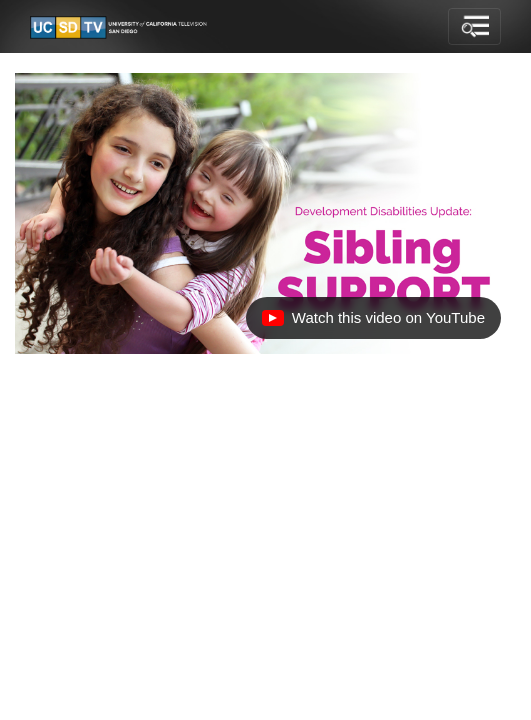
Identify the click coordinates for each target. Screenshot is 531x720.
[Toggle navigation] (474, 27)
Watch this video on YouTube (373, 323)
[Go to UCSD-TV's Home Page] (120, 27)
